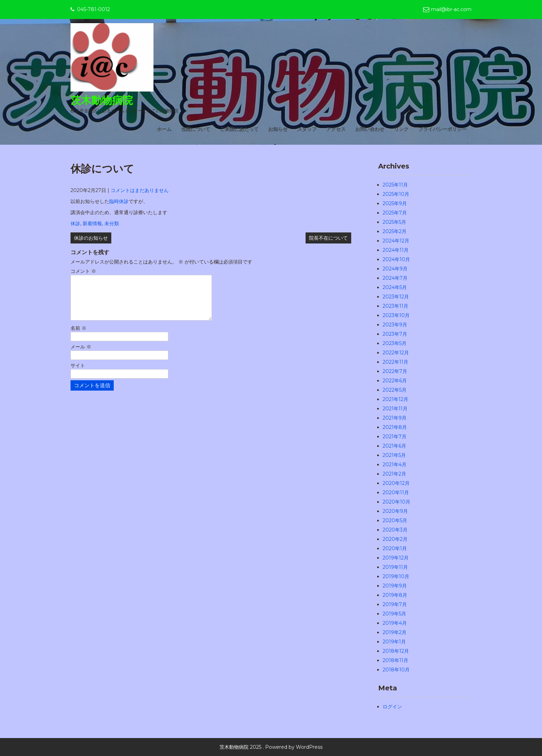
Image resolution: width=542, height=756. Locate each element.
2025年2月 (395, 231)
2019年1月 (394, 642)
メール (81, 355)
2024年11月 (396, 250)
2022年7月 (395, 371)
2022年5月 (395, 390)
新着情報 (92, 223)
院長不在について (328, 238)
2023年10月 (396, 315)
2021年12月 (395, 399)
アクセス (336, 129)
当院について (196, 129)
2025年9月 (395, 203)
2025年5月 (394, 222)
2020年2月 (395, 539)
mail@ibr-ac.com (451, 9)
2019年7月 (395, 604)
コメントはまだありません (140, 190)
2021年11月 (395, 409)
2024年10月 (396, 259)
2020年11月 (396, 492)
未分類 (112, 223)
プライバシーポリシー (442, 129)
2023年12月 (396, 297)
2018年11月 (395, 660)
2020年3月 (395, 530)
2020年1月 (395, 548)
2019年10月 (396, 576)
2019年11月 (395, 567)
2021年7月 (395, 437)
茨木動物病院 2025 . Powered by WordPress (271, 747)
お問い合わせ (370, 129)
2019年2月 (395, 632)
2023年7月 (395, 334)
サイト (78, 374)
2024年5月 (395, 287)
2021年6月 (394, 446)
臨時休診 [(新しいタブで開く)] (119, 201)
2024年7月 (395, 278)
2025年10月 (396, 194)
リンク (401, 129)
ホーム (164, 129)
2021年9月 (395, 418)
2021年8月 (395, 427)
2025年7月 (395, 213)
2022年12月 (396, 353)
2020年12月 (396, 483)
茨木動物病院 (102, 100)
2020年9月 (395, 511)
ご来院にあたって (239, 129)
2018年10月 (396, 670)
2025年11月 (395, 185)
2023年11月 (395, 306)
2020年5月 (395, 520)
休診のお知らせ (91, 238)
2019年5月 (394, 614)
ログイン (392, 707)
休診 (75, 223)
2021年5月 (394, 455)
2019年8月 (395, 595)
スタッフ (307, 129)
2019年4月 (395, 623)
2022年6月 (395, 381)
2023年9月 (395, 325)
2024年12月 (396, 241)
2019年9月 (395, 586)
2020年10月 (396, 502)
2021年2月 (394, 474)
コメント (83, 271)
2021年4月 (395, 465)
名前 (78, 336)
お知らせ (278, 129)
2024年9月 (395, 269)
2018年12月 (396, 651)
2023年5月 (395, 343)
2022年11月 (395, 362)
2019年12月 (396, 558)
